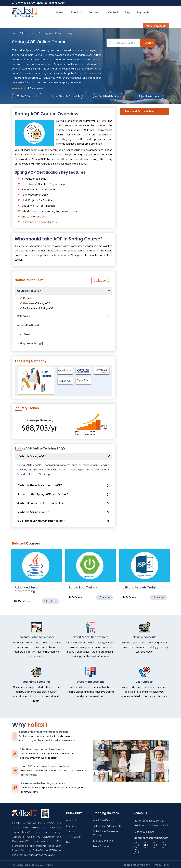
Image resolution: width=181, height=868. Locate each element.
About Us (76, 12)
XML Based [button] (24, 316)
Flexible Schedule (68, 96)
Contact (113, 12)
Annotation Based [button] (28, 325)
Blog (128, 12)
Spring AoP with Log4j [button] (30, 343)
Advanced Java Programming (80, 589)
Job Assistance (149, 96)
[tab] (63, 291)
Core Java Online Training (34, 587)
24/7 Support (27, 96)
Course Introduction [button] (29, 291)
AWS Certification (104, 820)
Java (103, 121)
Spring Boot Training (138, 587)
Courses (94, 12)
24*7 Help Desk (156, 26)
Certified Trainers (108, 96)
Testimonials (74, 837)
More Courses (101, 846)
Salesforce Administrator (108, 826)
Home (60, 12)
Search (149, 43)
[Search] (125, 43)
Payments (143, 12)
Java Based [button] (24, 334)
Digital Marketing (103, 841)
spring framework (39, 222)
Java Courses (30, 33)
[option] (36, 578)
